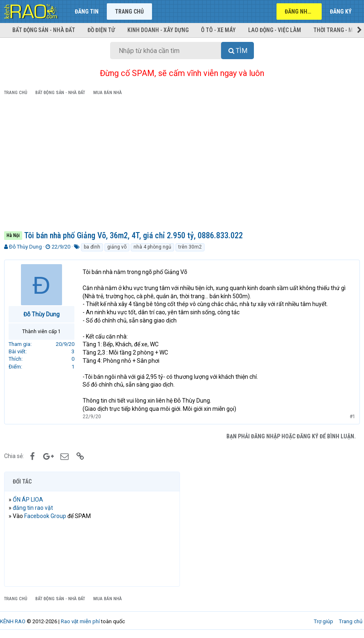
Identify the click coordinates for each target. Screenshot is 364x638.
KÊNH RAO (13, 621)
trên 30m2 (190, 247)
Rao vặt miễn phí (80, 621)
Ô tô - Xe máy (218, 30)
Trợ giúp (324, 621)
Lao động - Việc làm (275, 30)
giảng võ (117, 247)
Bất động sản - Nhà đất (44, 30)
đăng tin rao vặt (33, 508)
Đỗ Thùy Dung (25, 247)
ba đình (92, 247)
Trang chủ (129, 12)
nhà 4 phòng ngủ (152, 247)
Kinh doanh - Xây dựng (158, 30)
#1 (352, 417)
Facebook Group (45, 516)
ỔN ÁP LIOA (28, 500)
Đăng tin (87, 12)
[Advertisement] (182, 165)
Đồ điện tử (101, 30)
